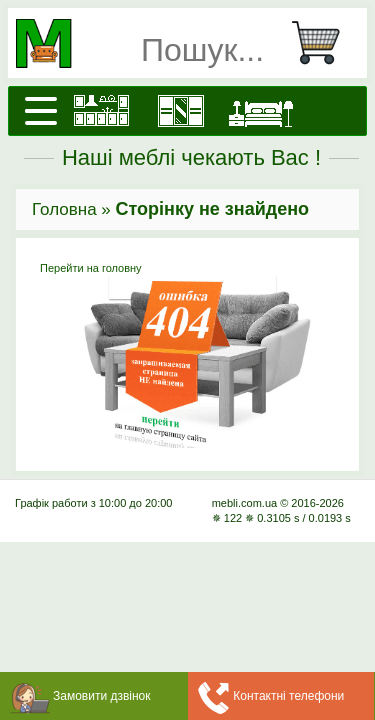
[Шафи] (181, 111)
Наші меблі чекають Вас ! (191, 157)
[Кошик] (324, 43)
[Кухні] (101, 111)
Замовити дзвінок (102, 696)
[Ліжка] (261, 111)
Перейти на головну (187, 355)
